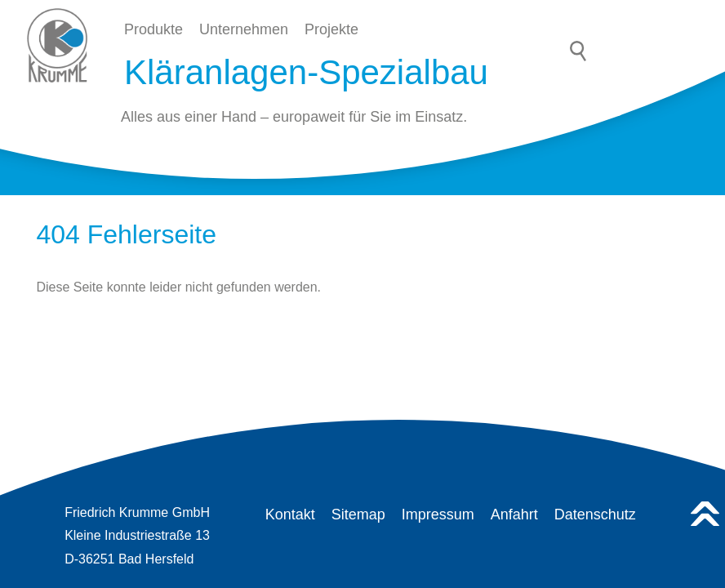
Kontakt (290, 514)
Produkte (153, 29)
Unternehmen (244, 29)
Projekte (331, 29)
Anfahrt (514, 514)
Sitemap (358, 514)
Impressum (438, 514)
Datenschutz (595, 514)
